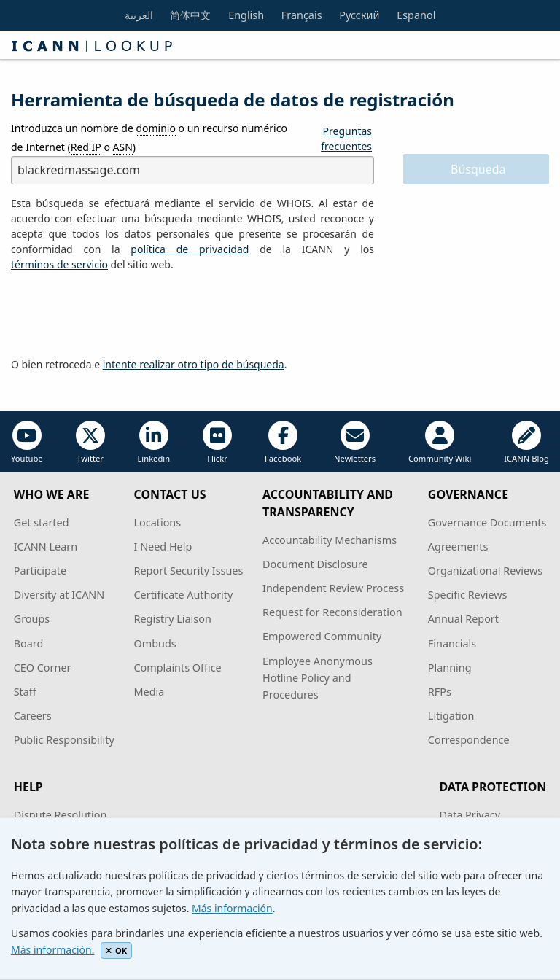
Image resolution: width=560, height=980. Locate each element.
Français (302, 15)
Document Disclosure (315, 564)
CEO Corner (43, 668)
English (246, 15)
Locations (158, 522)
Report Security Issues (189, 571)
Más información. (52, 950)
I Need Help (163, 547)
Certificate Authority (184, 595)
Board (29, 643)
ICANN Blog (526, 442)
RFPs (440, 692)
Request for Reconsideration (332, 612)
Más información (232, 908)
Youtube (27, 442)
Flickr (217, 442)
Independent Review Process (333, 588)
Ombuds (155, 643)
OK (116, 950)
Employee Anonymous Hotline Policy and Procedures (318, 678)
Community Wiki (440, 442)
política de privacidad (190, 249)
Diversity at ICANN (59, 595)
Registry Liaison (173, 619)
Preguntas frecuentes (346, 139)
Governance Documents (487, 522)
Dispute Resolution (61, 815)
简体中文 (190, 15)
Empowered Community (322, 636)
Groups (32, 619)
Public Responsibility (64, 740)
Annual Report (463, 619)
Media (149, 692)
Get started (42, 522)
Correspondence (469, 740)
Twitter (90, 442)
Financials (452, 643)
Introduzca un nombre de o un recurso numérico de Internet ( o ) (149, 137)
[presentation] (122, 315)
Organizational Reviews (485, 571)
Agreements (458, 547)
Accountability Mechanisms (330, 540)
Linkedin (153, 442)
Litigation (451, 716)
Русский (359, 15)
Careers (33, 716)
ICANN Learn (46, 547)
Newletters (355, 442)
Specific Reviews (468, 595)
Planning (450, 668)
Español (416, 15)
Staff (25, 692)
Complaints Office (178, 668)
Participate (40, 571)
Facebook (283, 442)
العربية (139, 15)
